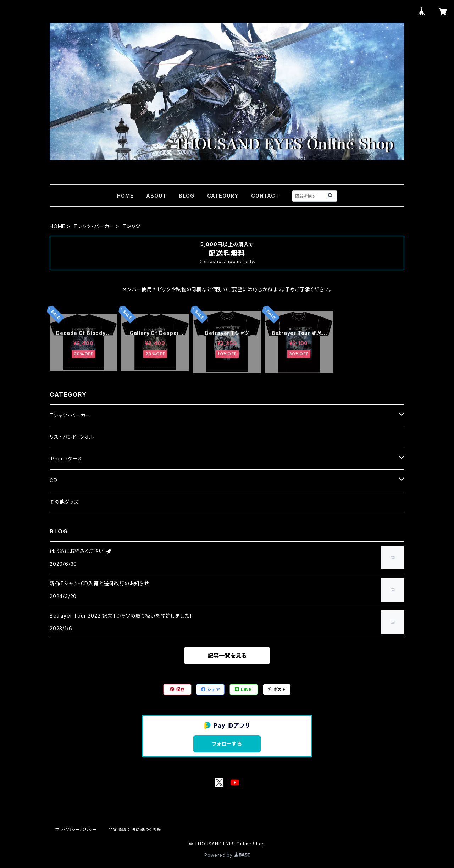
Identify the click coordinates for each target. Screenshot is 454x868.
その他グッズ (64, 502)
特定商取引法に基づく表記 (135, 830)
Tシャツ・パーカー (94, 226)
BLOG (186, 196)
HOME (125, 196)
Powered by (227, 855)
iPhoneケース (66, 458)
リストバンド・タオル (72, 437)
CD (54, 480)
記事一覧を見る (227, 656)
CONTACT (265, 196)
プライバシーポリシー (76, 830)
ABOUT (156, 196)
